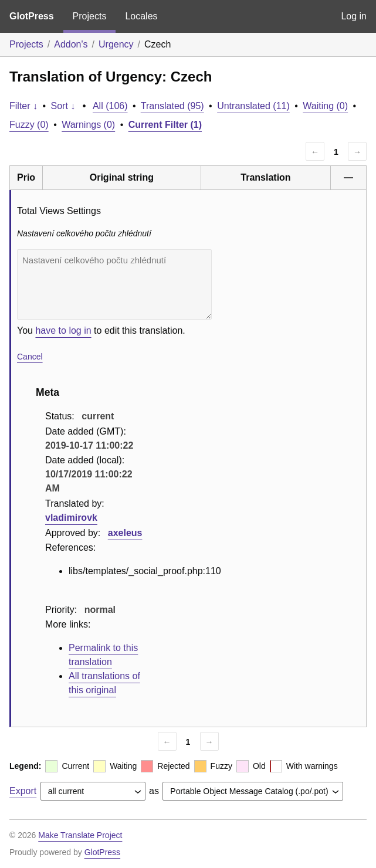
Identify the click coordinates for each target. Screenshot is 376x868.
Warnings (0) (88, 125)
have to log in (63, 330)
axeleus (125, 533)
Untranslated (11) (253, 106)
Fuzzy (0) (29, 125)
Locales (141, 16)
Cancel (30, 357)
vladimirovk (71, 518)
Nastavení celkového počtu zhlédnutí (114, 284)
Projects (90, 16)
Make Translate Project (80, 835)
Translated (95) (172, 106)
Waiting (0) (325, 106)
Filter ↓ (23, 106)
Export (23, 791)
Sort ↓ (63, 106)
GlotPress (32, 16)
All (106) (110, 106)
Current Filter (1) (165, 125)
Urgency (116, 44)
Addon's (71, 44)
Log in (354, 16)
